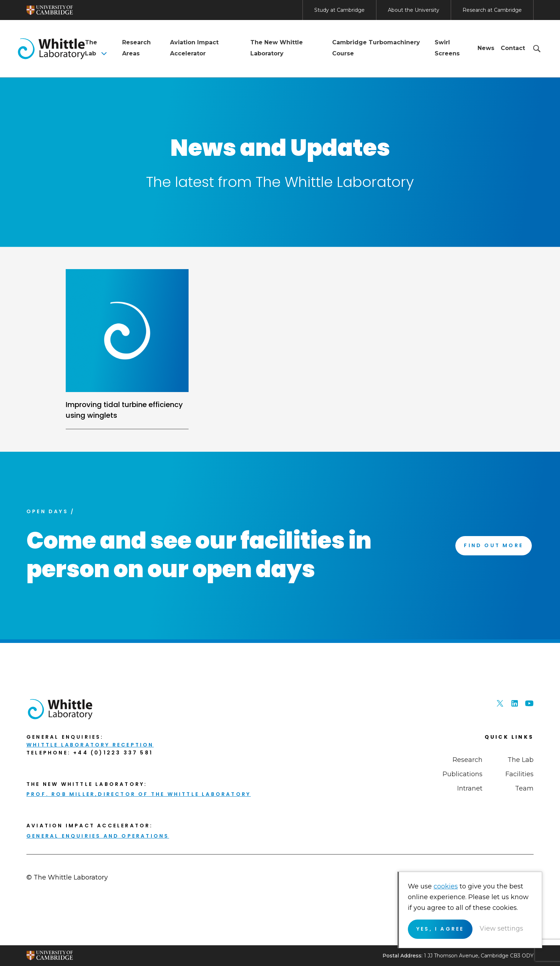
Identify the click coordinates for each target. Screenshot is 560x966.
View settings (501, 928)
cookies (446, 886)
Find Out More (494, 545)
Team (524, 788)
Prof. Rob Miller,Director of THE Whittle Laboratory (139, 794)
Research (467, 760)
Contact (513, 48)
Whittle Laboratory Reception (90, 745)
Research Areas (136, 48)
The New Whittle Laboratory (277, 48)
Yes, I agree (440, 929)
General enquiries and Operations (98, 836)
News (486, 48)
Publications (462, 774)
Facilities (519, 774)
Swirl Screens (447, 48)
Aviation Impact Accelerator (194, 48)
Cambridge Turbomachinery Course (376, 48)
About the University (414, 10)
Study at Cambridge (339, 10)
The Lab (91, 48)
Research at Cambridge (492, 10)
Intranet (470, 788)
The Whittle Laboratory (51, 49)
